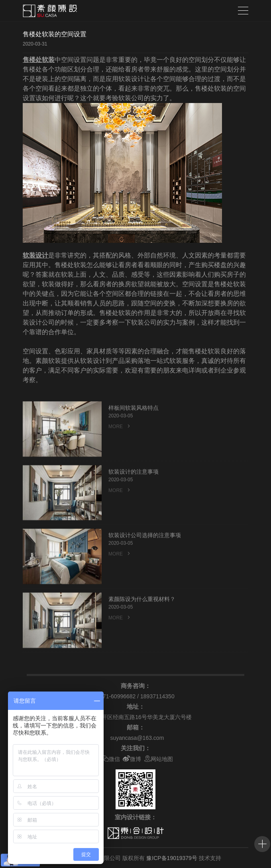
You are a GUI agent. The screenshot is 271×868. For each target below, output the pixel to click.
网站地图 (159, 759)
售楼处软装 (39, 60)
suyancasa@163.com (137, 738)
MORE (120, 455)
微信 (111, 759)
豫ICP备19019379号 (172, 858)
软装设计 (35, 255)
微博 (132, 759)
